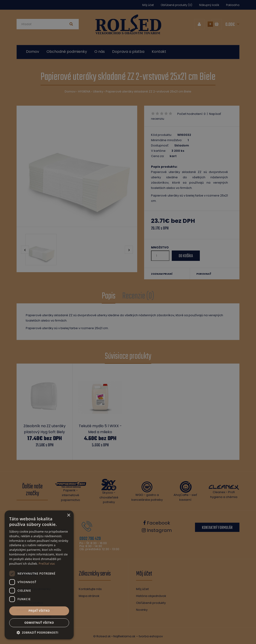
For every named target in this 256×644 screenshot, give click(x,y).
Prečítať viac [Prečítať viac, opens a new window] (47, 564)
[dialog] (128, 322)
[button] (39, 632)
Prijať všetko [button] (39, 611)
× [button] (68, 515)
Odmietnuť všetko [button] (39, 623)
